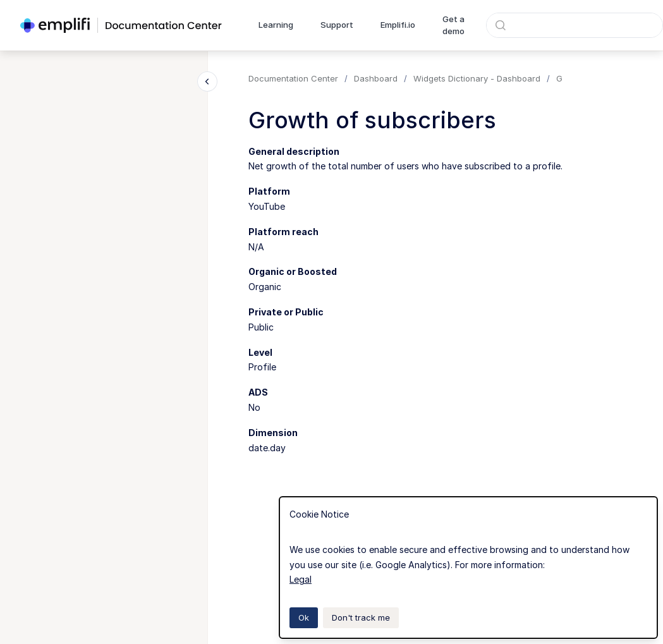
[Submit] (501, 25)
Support (337, 25)
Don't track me (361, 617)
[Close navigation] (207, 82)
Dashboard (376, 78)
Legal (301, 579)
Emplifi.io (398, 25)
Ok (304, 617)
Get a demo (453, 25)
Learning (276, 25)
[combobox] (575, 25)
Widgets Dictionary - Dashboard (477, 78)
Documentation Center (293, 78)
